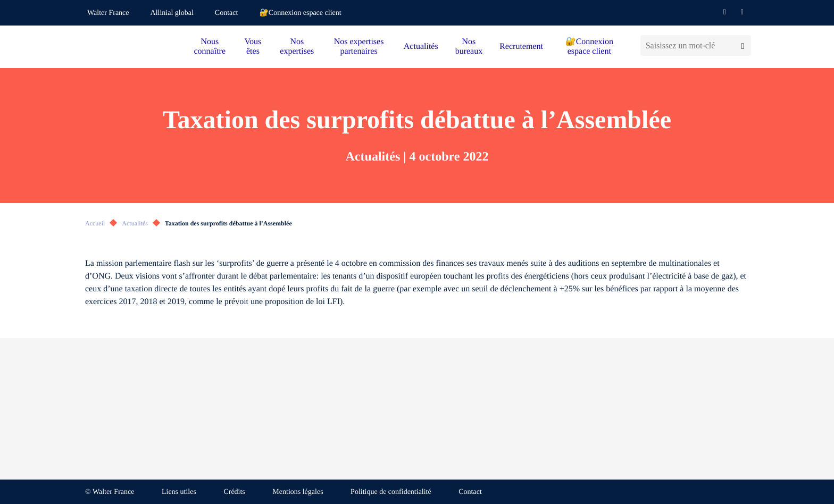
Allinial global (172, 13)
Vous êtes (253, 47)
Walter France (108, 13)
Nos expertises (297, 47)
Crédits (234, 492)
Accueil (95, 223)
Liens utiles (179, 492)
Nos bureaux (469, 47)
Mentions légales (298, 492)
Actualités (421, 47)
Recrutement (521, 47)
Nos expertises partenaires (359, 47)
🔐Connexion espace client (300, 13)
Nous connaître (210, 47)
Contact (227, 13)
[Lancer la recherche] (743, 45)
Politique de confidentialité (391, 492)
